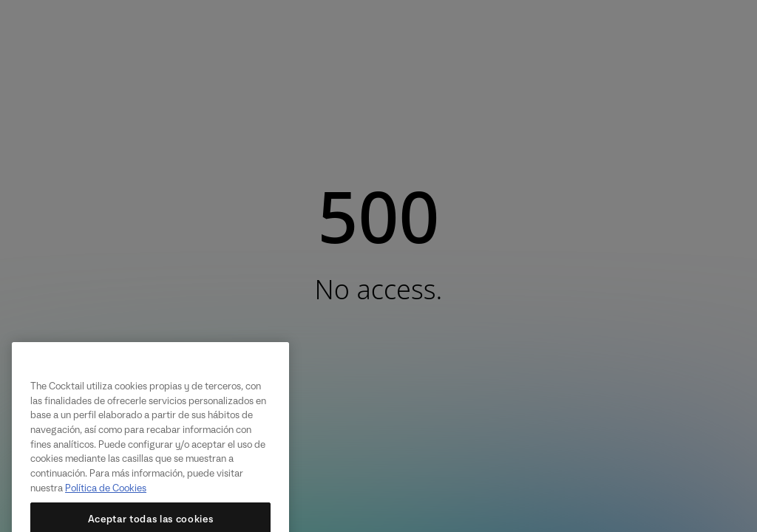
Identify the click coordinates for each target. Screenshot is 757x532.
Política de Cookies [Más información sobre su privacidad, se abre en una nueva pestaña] (106, 498)
